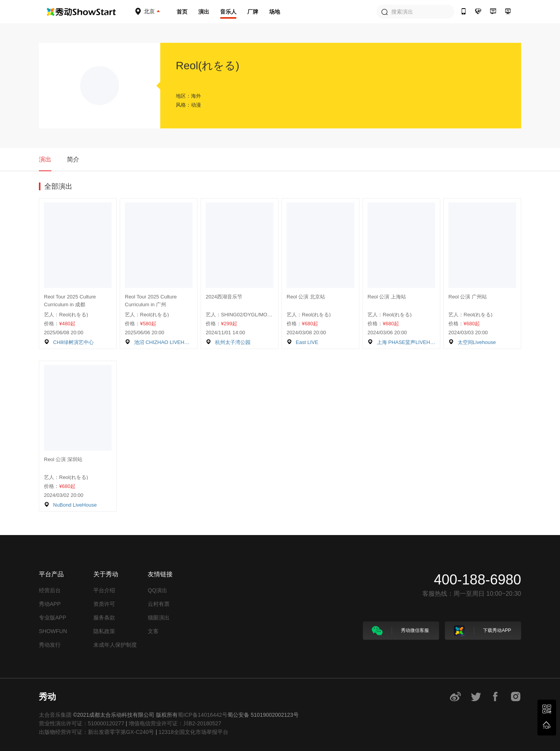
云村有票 (159, 604)
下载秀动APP (482, 631)
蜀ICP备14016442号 (203, 715)
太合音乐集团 (55, 715)
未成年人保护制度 (115, 645)
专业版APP (52, 618)
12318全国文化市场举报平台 (193, 732)
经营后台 (50, 590)
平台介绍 (104, 590)
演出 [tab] (45, 159)
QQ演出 (157, 590)
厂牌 (253, 12)
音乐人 (228, 12)
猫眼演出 (159, 618)
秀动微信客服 (400, 631)
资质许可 (104, 604)
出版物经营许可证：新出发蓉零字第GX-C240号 (96, 732)
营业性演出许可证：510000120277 (81, 723)
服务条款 (104, 618)
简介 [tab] (73, 159)
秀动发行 (50, 645)
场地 (275, 12)
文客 (153, 631)
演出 (204, 12)
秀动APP (50, 604)
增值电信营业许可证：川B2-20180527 (175, 723)
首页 (182, 12)
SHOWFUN (53, 631)
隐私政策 (104, 631)
